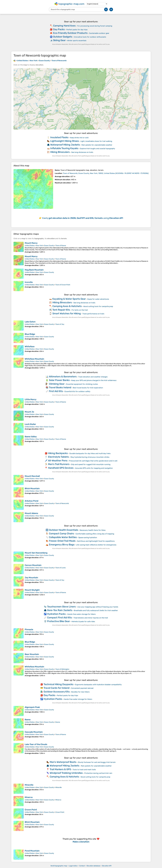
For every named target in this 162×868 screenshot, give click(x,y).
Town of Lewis (61, 568)
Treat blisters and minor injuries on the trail (91, 618)
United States (30, 246)
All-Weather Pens (58, 461)
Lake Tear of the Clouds (36, 744)
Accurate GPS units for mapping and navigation (94, 468)
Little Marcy (31, 399)
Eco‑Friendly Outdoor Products (70, 33)
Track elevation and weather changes (93, 377)
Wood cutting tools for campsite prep (98, 306)
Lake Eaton (30, 322)
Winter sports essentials (77, 41)
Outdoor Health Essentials (64, 530)
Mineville (29, 785)
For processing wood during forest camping (95, 26)
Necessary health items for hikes (93, 530)
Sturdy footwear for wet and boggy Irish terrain (97, 762)
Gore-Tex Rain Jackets (60, 610)
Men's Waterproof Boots (63, 762)
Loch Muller (30, 424)
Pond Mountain (32, 851)
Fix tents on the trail (80, 310)
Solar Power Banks (59, 380)
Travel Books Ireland (60, 387)
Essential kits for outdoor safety (77, 391)
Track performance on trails (93, 314)
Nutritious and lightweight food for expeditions (96, 541)
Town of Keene (61, 246)
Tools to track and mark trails (84, 770)
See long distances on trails (82, 152)
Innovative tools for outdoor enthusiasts (90, 37)
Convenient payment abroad (82, 688)
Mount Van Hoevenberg (36, 553)
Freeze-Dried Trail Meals (62, 541)
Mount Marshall (32, 476)
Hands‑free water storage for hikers (81, 614)
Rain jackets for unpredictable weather (97, 145)
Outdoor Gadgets (63, 37)
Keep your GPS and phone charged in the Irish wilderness (94, 380)
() (106, 173)
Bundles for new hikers (80, 692)
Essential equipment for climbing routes (82, 384)
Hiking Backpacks (58, 453)
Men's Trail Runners (59, 464)
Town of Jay (60, 324)
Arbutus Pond (31, 501)
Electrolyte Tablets (58, 457)
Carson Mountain (33, 565)
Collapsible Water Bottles (63, 537)
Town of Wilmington (62, 669)
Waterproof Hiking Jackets (65, 145)
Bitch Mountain (32, 489)
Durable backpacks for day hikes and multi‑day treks (90, 453)
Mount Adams (31, 513)
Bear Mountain (32, 654)
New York (39, 246)
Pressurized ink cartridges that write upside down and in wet (93, 461)
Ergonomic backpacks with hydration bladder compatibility (98, 685)
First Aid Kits (56, 391)
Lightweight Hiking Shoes (65, 141)
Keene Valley (31, 437)
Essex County (49, 246)
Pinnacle (29, 629)
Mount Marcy (31, 243)
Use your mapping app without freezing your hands (98, 607)
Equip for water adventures (98, 299)
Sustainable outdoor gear (99, 33)
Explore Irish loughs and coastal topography (97, 149)
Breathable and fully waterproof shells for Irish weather (96, 610)
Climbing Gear (57, 384)
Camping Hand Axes (64, 26)
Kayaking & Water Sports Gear (69, 299)
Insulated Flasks (59, 137)
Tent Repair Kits (61, 310)
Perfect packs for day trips (77, 30)
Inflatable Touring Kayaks (64, 148)
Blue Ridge (30, 334)
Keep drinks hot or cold (79, 138)
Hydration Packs (56, 614)
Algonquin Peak (32, 707)
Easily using (83, 218)
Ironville (29, 282)
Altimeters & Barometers (63, 377)
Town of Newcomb (62, 503)
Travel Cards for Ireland (57, 688)
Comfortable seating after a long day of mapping (95, 534)
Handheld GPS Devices (61, 468)
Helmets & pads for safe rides (83, 621)
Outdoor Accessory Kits (57, 692)
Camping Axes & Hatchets (67, 306)
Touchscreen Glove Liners (61, 607)
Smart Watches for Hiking (67, 313)
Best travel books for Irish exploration (88, 388)
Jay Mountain (31, 578)
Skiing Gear (59, 40)
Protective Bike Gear (58, 621)
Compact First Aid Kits (60, 617)
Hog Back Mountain (34, 270)
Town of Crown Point (63, 285)
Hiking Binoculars (60, 152)
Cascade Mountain (34, 732)
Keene (28, 720)
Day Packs (59, 29)
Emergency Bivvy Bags (62, 545)
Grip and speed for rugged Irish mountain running (91, 464)
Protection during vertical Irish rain (98, 773)
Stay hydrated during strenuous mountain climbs (90, 457)
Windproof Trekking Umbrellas (66, 773)
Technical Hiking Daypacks (58, 684)
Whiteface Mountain (34, 359)
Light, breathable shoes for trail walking (96, 141)
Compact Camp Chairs (61, 533)
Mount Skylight (32, 590)
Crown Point (31, 810)
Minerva (29, 797)
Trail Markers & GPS (60, 769)
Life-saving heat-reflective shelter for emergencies (96, 545)
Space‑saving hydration (88, 537)
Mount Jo (29, 412)
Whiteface (30, 347)
